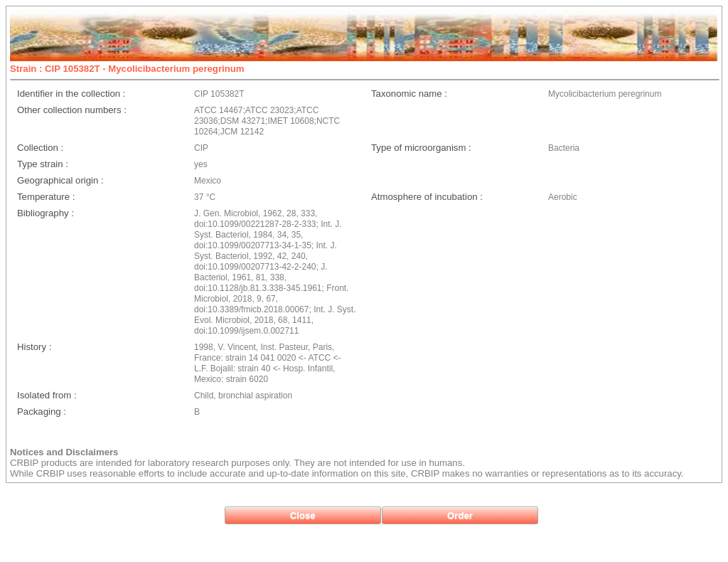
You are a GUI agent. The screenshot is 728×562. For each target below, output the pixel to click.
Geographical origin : (60, 180)
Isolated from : (47, 395)
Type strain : (43, 164)
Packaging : (42, 412)
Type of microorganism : (421, 148)
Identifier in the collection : (71, 94)
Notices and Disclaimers (64, 452)
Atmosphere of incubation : (427, 197)
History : (34, 347)
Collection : (40, 148)
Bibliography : (45, 213)
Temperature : (46, 197)
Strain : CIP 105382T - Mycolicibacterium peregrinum (127, 69)
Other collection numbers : (72, 110)
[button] (303, 515)
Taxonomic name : (409, 94)
